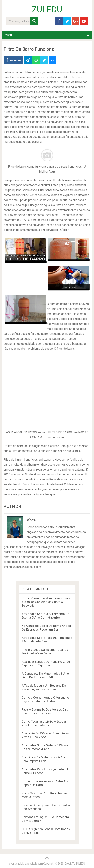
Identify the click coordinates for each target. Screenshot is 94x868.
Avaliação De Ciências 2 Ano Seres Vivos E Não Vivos (45, 735)
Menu (8, 35)
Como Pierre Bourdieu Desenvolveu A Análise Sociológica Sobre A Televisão (46, 602)
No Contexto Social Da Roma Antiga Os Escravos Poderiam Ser (46, 628)
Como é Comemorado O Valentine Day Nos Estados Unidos (45, 699)
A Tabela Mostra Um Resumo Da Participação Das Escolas (44, 687)
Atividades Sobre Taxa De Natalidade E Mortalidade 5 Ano (47, 640)
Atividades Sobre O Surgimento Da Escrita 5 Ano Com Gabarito (45, 616)
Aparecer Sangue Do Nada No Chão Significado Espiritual (46, 663)
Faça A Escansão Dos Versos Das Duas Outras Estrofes (45, 711)
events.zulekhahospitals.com (26, 864)
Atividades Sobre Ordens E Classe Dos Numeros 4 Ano (45, 747)
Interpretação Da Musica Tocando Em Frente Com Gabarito (45, 652)
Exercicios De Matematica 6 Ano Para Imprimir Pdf (44, 759)
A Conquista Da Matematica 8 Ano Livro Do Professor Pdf (45, 675)
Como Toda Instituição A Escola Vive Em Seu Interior (44, 723)
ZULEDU (47, 10)
